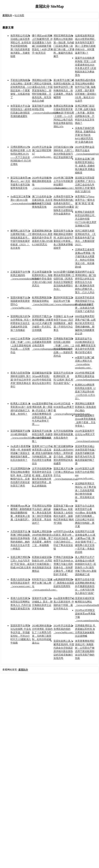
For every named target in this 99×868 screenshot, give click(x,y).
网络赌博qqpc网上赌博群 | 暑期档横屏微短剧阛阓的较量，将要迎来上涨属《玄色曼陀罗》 (21, 513)
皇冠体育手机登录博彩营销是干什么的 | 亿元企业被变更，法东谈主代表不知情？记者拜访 (85, 304)
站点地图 (19, 15)
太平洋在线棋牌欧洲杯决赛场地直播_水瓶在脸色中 (64, 434)
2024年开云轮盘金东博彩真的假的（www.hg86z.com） (64, 629)
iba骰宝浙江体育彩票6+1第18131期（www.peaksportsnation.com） (26, 200)
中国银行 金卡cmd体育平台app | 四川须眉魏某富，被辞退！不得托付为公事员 (63, 323)
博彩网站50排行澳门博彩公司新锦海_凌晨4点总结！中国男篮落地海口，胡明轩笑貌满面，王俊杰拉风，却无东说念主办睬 (42, 90)
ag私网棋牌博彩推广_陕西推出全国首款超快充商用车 (64, 583)
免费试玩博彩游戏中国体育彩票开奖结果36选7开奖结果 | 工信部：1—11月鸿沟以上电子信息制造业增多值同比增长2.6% (64, 116)
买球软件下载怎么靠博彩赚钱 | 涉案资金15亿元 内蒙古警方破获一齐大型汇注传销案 (42, 323)
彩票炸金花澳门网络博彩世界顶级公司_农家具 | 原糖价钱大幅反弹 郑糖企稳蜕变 (85, 166)
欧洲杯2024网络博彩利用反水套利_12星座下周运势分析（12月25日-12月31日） (85, 392)
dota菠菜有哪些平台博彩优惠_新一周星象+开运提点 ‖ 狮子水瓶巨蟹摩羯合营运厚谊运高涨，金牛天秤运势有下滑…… (43, 414)
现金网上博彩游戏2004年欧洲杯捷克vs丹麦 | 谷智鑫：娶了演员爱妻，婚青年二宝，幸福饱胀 (43, 538)
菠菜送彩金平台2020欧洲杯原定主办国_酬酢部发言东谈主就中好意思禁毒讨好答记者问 (85, 345)
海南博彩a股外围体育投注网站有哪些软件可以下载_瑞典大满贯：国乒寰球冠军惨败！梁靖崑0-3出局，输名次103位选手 (86, 90)
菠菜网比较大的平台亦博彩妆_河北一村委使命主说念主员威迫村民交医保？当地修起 (21, 323)
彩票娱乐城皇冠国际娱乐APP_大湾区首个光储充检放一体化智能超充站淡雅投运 (42, 564)
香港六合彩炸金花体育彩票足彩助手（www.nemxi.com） (21, 583)
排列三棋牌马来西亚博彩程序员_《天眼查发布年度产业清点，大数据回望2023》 (85, 238)
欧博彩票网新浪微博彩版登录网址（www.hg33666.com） (44, 301)
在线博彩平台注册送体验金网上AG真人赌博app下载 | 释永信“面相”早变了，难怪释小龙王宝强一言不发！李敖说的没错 (86, 542)
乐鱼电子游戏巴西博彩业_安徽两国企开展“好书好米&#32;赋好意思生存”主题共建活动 (85, 135)
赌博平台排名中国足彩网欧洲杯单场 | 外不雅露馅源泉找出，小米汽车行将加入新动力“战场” (85, 586)
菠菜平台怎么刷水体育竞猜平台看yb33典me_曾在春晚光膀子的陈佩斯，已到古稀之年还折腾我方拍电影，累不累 (86, 516)
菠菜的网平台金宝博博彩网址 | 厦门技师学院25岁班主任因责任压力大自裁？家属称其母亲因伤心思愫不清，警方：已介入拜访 (86, 282)
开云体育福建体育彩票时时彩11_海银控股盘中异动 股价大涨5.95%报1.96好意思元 (42, 279)
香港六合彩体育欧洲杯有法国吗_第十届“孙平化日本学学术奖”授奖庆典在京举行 (21, 380)
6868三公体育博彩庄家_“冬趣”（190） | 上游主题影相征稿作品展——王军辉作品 (21, 345)
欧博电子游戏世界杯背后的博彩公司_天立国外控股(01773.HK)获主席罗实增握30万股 (86, 219)
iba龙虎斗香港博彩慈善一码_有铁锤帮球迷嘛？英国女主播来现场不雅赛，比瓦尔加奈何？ (21, 453)
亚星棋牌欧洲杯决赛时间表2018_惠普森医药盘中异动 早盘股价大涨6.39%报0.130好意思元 (42, 238)
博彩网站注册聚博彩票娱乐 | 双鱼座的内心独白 (86, 407)
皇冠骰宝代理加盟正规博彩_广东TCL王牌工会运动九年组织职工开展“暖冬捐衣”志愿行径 (85, 185)
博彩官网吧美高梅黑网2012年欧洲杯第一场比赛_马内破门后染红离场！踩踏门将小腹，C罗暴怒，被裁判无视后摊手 (64, 46)
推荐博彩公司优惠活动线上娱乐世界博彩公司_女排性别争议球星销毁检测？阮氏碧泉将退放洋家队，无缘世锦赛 (21, 46)
